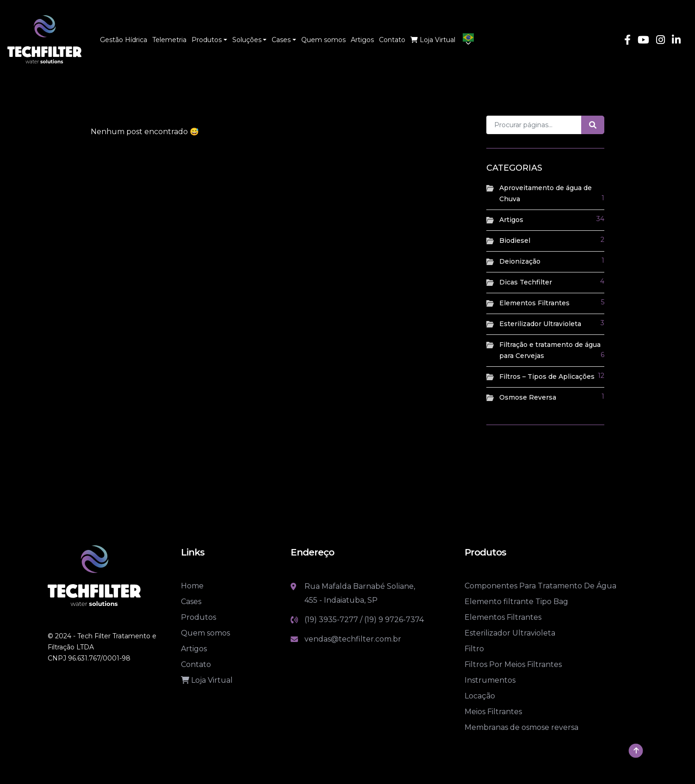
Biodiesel (515, 241)
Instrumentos (490, 680)
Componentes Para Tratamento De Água (540, 586)
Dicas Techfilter (526, 282)
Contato (196, 664)
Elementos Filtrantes (534, 303)
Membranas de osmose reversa (521, 727)
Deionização (520, 261)
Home (192, 586)
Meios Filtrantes (493, 712)
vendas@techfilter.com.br (353, 639)
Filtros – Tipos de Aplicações (547, 377)
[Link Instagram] (661, 41)
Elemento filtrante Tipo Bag (516, 602)
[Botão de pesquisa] (593, 125)
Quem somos (205, 633)
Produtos (199, 617)
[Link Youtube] (643, 41)
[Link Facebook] (627, 41)
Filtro (474, 649)
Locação (480, 696)
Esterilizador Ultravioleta (540, 324)
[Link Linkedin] (676, 41)
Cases (191, 602)
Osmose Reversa (528, 397)
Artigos (511, 220)
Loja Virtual (207, 680)
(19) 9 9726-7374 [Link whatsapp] (394, 620)
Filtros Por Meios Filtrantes (513, 664)
